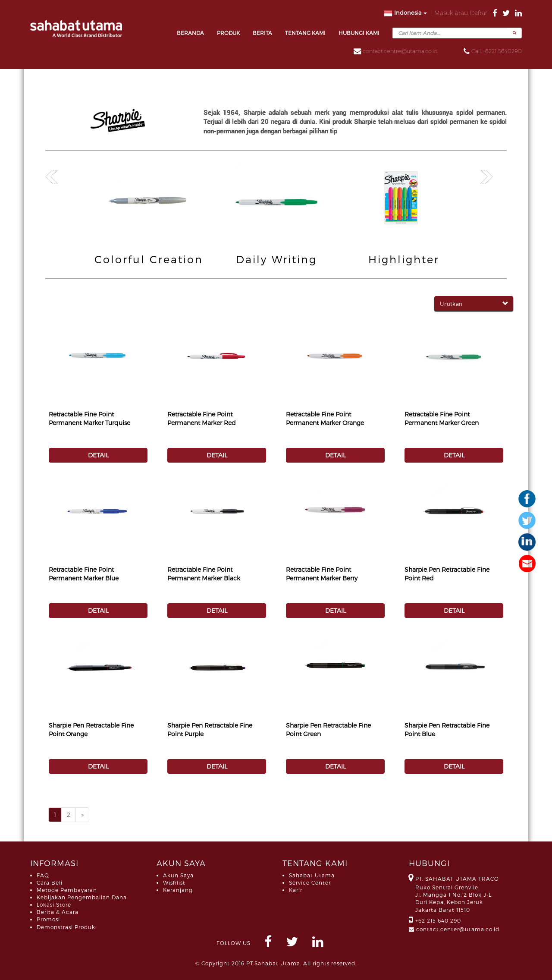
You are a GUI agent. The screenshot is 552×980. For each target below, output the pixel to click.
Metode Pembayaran (67, 890)
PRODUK (228, 33)
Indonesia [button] (405, 13)
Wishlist (174, 882)
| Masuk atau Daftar (460, 13)
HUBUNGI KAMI (359, 33)
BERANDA (190, 33)
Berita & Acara (58, 912)
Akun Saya (178, 875)
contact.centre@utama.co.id (400, 51)
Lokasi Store (54, 904)
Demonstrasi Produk (66, 927)
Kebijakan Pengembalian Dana (82, 897)
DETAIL (98, 455)
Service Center (310, 882)
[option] (149, 214)
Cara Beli (50, 882)
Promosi (48, 919)
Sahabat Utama (312, 875)
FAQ (43, 875)
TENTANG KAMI (305, 33)
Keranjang (178, 890)
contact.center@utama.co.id (458, 929)
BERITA (262, 33)
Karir (296, 890)
